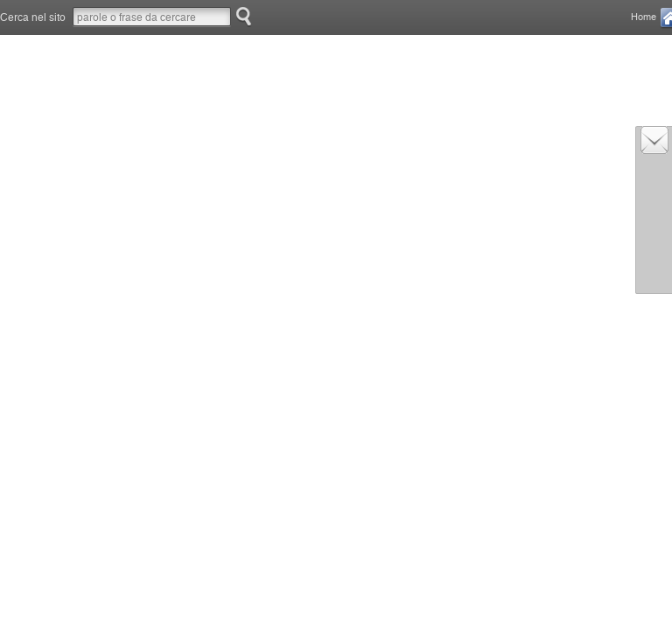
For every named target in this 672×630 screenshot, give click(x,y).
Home (644, 17)
